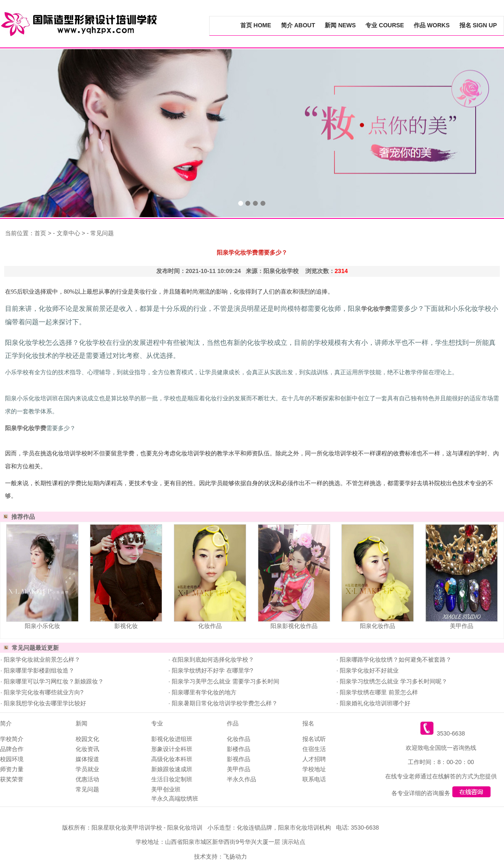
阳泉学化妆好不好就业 (368, 670)
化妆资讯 (87, 749)
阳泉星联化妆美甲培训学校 (127, 828)
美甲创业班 (166, 789)
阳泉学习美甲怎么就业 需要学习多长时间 (225, 681)
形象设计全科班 (172, 749)
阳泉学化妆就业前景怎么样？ (41, 659)
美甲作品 (462, 626)
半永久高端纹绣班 (175, 799)
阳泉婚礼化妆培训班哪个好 (374, 703)
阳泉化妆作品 (378, 626)
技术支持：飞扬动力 (220, 856)
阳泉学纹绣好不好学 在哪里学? (212, 670)
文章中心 (68, 233)
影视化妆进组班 (172, 739)
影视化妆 (126, 626)
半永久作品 (241, 779)
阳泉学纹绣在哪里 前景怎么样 (378, 692)
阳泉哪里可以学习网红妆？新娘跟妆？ (53, 681)
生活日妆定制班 (172, 779)
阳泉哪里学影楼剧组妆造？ (38, 670)
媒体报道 (87, 759)
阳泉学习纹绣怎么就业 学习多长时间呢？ (393, 681)
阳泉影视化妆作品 (294, 626)
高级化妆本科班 (172, 759)
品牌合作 (12, 749)
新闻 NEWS (340, 25)
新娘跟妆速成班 (172, 769)
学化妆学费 (376, 309)
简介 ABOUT (298, 25)
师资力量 (12, 769)
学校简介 (12, 739)
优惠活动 (87, 779)
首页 (40, 233)
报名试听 (314, 739)
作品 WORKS (432, 25)
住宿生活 (314, 749)
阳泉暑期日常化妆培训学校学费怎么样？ (224, 703)
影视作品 (239, 759)
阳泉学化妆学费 (26, 428)
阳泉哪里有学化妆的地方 (203, 692)
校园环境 (12, 759)
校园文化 (87, 739)
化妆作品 (210, 626)
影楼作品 (239, 749)
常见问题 (102, 233)
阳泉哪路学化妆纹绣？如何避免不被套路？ (395, 659)
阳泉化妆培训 (185, 828)
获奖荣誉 (12, 779)
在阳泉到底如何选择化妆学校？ (212, 659)
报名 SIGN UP (478, 25)
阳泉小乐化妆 (42, 626)
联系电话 (314, 779)
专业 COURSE (385, 25)
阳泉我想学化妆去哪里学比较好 (44, 703)
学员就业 (87, 769)
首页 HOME (256, 25)
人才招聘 (314, 759)
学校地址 (314, 769)
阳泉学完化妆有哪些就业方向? (43, 692)
